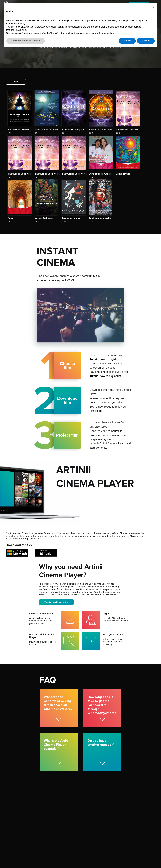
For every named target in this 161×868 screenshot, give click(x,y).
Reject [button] (127, 41)
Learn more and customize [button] (26, 41)
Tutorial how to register (104, 359)
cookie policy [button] (19, 24)
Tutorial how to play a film (56, 602)
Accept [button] (146, 41)
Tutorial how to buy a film (105, 376)
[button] (153, 8)
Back (16, 82)
